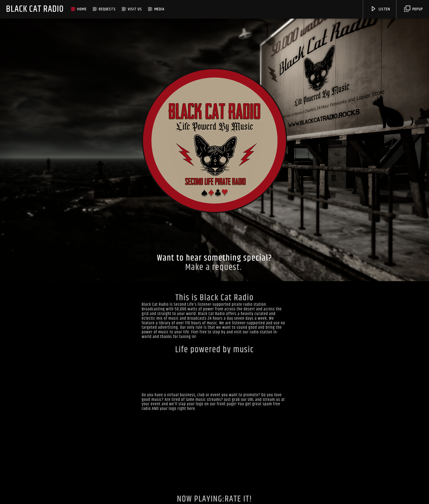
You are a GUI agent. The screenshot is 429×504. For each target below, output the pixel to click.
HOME (82, 9)
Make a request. (215, 267)
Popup (414, 9)
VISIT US (135, 9)
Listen (380, 9)
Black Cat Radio (35, 9)
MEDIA (159, 9)
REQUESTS (107, 9)
